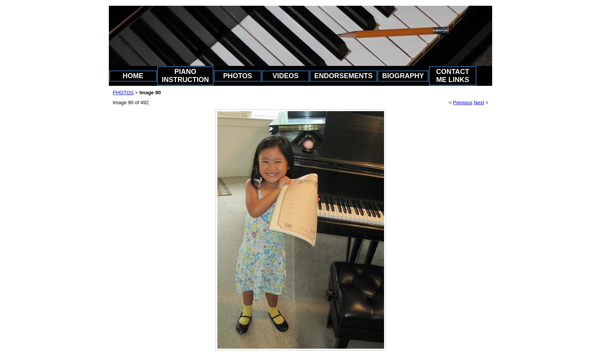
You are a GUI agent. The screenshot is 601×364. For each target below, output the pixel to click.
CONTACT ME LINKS (453, 76)
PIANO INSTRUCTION (185, 76)
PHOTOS (238, 76)
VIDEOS (286, 76)
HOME (133, 76)
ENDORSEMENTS (343, 76)
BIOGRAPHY (403, 76)
